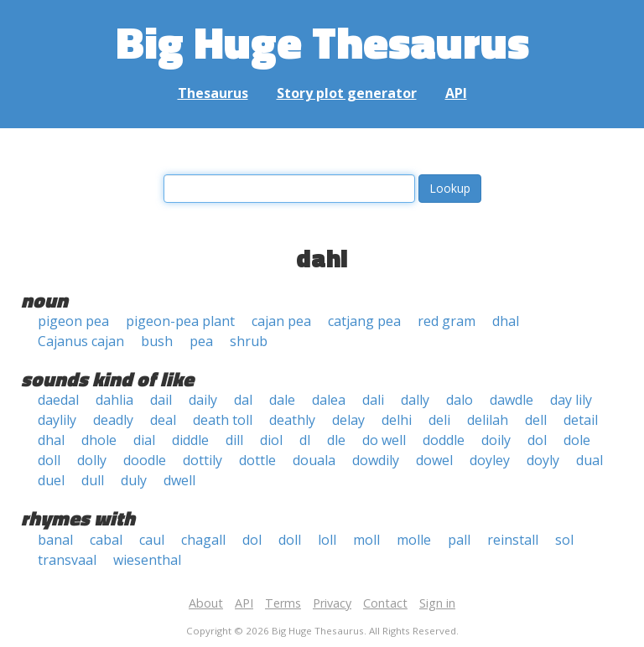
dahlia (114, 400)
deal (163, 420)
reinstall (513, 540)
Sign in (437, 603)
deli (439, 420)
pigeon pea (73, 321)
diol (271, 440)
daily (203, 400)
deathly (292, 420)
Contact (385, 603)
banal (55, 540)
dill (234, 440)
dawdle (512, 400)
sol (564, 540)
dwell (179, 480)
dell (536, 420)
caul (152, 540)
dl (305, 440)
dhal (506, 321)
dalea (329, 400)
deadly (113, 420)
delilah (488, 420)
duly (134, 480)
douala (314, 460)
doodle (145, 460)
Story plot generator (347, 93)
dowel (434, 460)
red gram (447, 321)
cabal (106, 540)
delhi (397, 420)
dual (589, 460)
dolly (92, 460)
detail (581, 420)
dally (415, 400)
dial (144, 440)
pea (201, 341)
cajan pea (281, 321)
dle (336, 440)
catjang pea (364, 321)
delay (348, 420)
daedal (58, 400)
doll (49, 460)
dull (93, 480)
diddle (190, 440)
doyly (543, 460)
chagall (203, 540)
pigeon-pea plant (180, 321)
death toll (223, 420)
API (456, 93)
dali (373, 400)
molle (414, 540)
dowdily (376, 460)
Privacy (332, 603)
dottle (257, 460)
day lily (571, 400)
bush (157, 341)
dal (243, 400)
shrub (249, 341)
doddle (444, 440)
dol (537, 440)
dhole (99, 440)
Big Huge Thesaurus (322, 41)
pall (459, 540)
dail (161, 400)
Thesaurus (213, 93)
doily (496, 440)
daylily (57, 420)
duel (51, 480)
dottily (203, 460)
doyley (490, 460)
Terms (283, 603)
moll (366, 540)
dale (282, 400)
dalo (460, 400)
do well (384, 440)
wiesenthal (147, 560)
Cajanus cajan (81, 341)
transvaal (67, 560)
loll (327, 540)
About (206, 603)
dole (577, 440)
